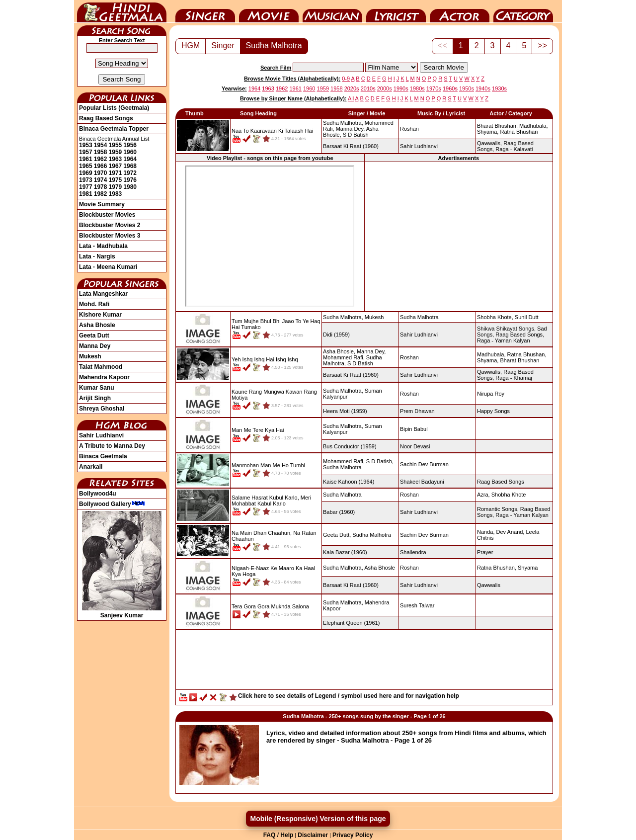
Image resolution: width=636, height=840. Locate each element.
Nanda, (486, 532)
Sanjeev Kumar (122, 612)
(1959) (336, 335)
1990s (401, 88)
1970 (101, 173)
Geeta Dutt (94, 336)
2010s (368, 88)
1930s (499, 88)
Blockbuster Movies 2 (110, 225)
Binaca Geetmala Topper (114, 129)
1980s (417, 88)
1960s (450, 88)
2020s (352, 88)
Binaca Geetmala (103, 456)
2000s (385, 88)
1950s (467, 88)
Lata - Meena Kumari (108, 267)
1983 (116, 194)
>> (542, 45)
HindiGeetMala (122, 11)
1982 (101, 194)
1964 (130, 159)
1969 (86, 173)
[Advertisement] (459, 236)
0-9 (346, 79)
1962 (101, 159)
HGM (191, 45)
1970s (434, 88)
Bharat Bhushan (519, 360)
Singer (205, 11)
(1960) (351, 146)
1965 (86, 166)
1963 (116, 159)
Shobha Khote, (495, 317)
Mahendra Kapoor (104, 377)
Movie (269, 11)
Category (523, 11)
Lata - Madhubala (103, 246)
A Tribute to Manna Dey (112, 446)
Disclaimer (313, 835)
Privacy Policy (353, 835)
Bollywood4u (98, 494)
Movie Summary (102, 204)
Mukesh (90, 356)
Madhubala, (534, 126)
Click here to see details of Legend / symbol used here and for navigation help (349, 696)
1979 (116, 187)
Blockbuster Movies (107, 215)
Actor (460, 11)
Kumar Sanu (97, 388)
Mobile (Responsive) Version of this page (318, 819)
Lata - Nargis (97, 256)
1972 (130, 173)
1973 (86, 180)
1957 (86, 152)
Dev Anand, (511, 532)
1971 (116, 173)
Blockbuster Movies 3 (110, 236)
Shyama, (488, 132)
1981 (86, 194)
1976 (130, 180)
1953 (86, 145)
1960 (130, 152)
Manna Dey (95, 346)
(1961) (351, 623)
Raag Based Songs (106, 118)
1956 (130, 145)
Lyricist (396, 11)
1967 (116, 166)
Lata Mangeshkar (103, 294)
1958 (101, 152)
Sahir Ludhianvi (101, 435)
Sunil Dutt (527, 317)
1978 (101, 187)
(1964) (349, 482)
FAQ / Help (278, 835)
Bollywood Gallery (112, 504)
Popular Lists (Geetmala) (114, 108)
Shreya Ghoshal (102, 409)
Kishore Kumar (100, 315)
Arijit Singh (95, 398)
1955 (116, 145)
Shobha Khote (509, 495)
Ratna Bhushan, (527, 354)
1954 (101, 145)
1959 (116, 152)
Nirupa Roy (491, 394)
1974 (101, 180)
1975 (116, 180)
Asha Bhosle (97, 325)
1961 (86, 159)
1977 (86, 187)
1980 (130, 187)
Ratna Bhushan (519, 132)
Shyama (528, 568)
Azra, (483, 495)
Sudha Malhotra (274, 45)
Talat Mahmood (101, 367)
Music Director (332, 11)
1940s (483, 88)
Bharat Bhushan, (497, 126)
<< (442, 45)
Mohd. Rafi (94, 304)
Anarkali (91, 467)
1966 (101, 166)
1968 (130, 166)
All (351, 98)
